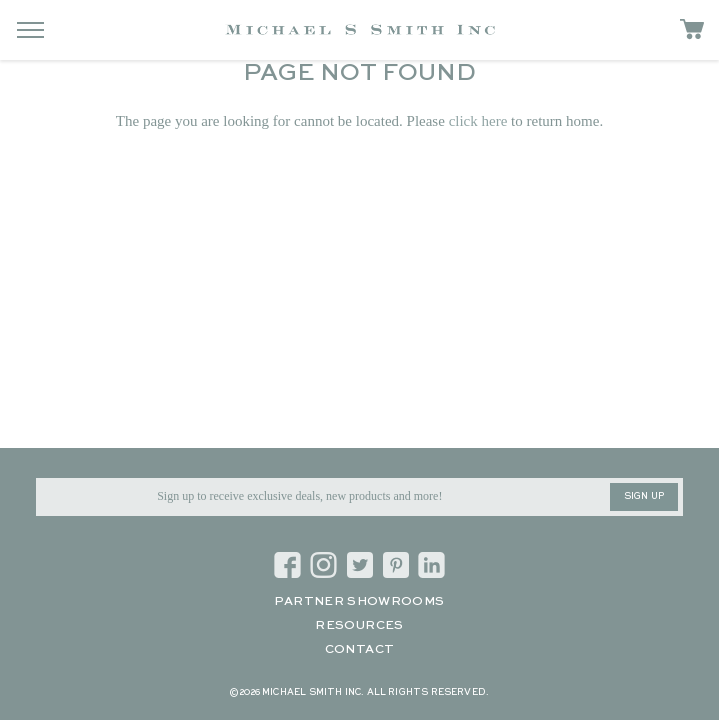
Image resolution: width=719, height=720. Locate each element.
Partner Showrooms (359, 602)
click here (478, 121)
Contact (360, 650)
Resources (359, 626)
